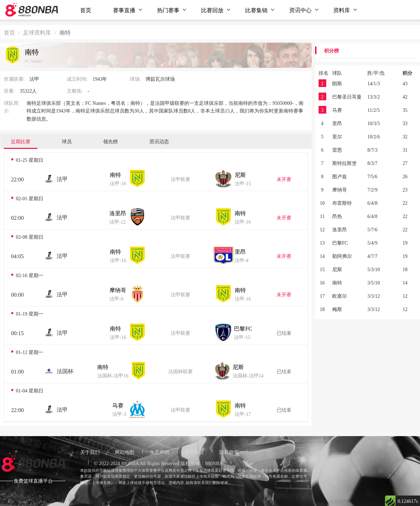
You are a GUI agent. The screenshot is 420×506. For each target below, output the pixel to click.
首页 (86, 10)
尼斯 (240, 174)
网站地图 (124, 452)
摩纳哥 (118, 290)
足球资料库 (37, 32)
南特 (115, 174)
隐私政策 (229, 452)
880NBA (130, 463)
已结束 (284, 333)
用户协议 (194, 452)
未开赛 (284, 179)
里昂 (240, 251)
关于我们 (90, 452)
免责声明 (159, 452)
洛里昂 (118, 213)
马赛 (118, 405)
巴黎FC (243, 328)
